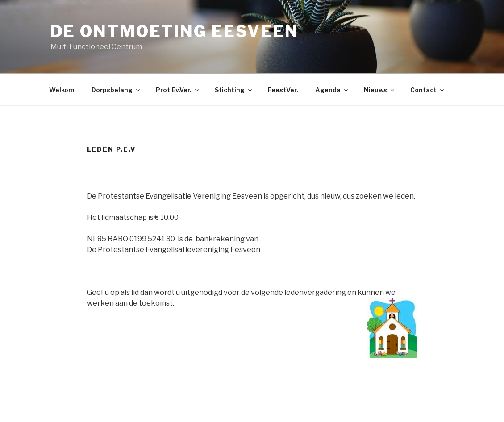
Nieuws (380, 90)
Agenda (332, 90)
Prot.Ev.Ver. (178, 90)
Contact (428, 90)
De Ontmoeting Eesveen (175, 31)
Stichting (234, 90)
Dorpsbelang (116, 90)
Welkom (62, 90)
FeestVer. (283, 90)
